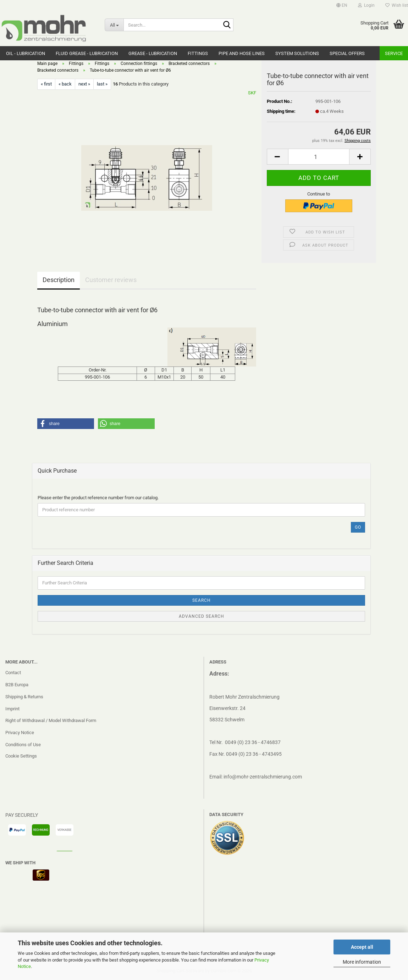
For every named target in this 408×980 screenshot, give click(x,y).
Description (59, 280)
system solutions (297, 53)
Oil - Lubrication (26, 53)
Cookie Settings (21, 756)
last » (102, 84)
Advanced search (202, 616)
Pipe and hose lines (242, 53)
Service (394, 53)
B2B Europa (17, 685)
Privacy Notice (20, 733)
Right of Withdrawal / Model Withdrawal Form (51, 720)
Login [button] (366, 5)
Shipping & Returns (24, 697)
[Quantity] (319, 157)
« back (65, 84)
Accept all (362, 947)
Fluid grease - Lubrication (87, 53)
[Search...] (114, 25)
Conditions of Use (23, 745)
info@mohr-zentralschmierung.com (263, 777)
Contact (13, 673)
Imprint (12, 709)
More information (362, 962)
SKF (252, 93)
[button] (342, 5)
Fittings (198, 53)
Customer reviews (111, 280)
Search (202, 600)
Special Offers (347, 53)
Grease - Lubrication (153, 53)
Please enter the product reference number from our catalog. (98, 498)
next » (84, 84)
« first (46, 84)
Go (358, 527)
